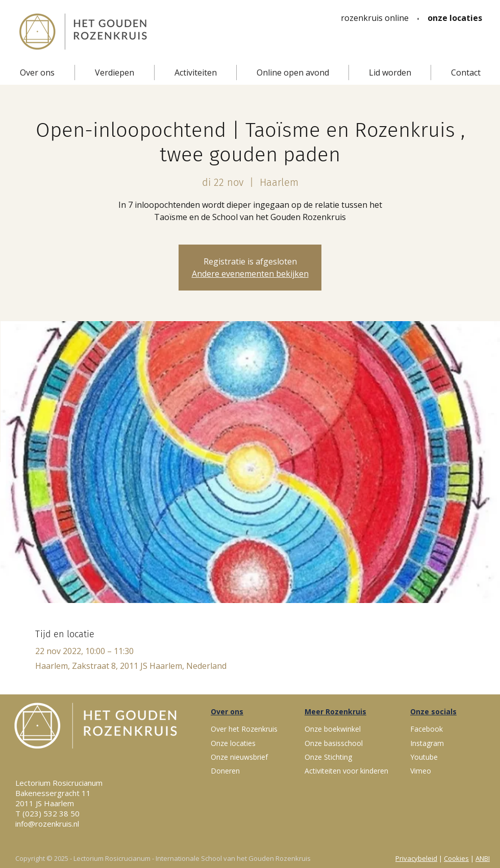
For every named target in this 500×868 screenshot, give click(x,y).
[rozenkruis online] (375, 18)
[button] (37, 73)
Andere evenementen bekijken (250, 274)
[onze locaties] (455, 18)
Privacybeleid (416, 858)
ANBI (483, 858)
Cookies (456, 858)
